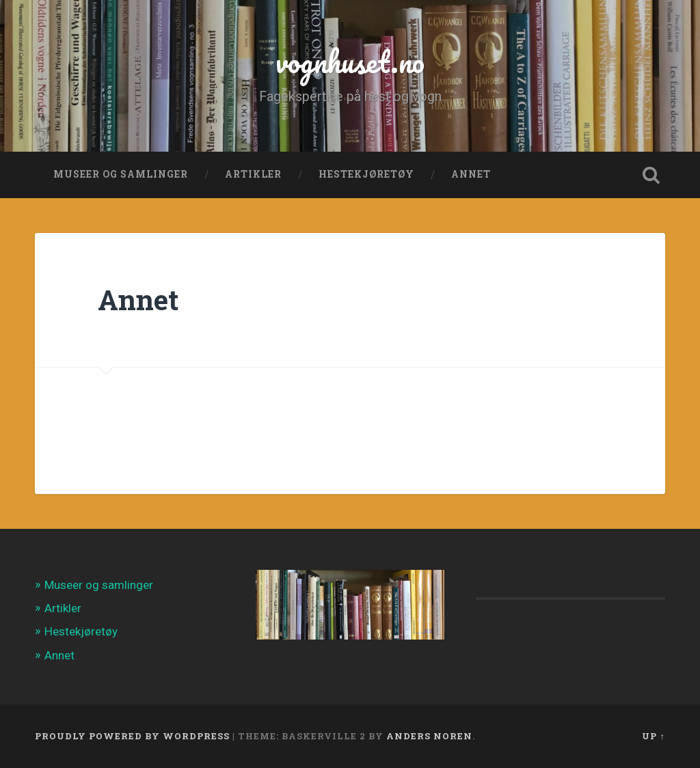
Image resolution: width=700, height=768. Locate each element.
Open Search (651, 175)
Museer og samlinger (121, 174)
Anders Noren (429, 736)
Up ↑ (653, 736)
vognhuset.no (350, 61)
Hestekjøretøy (366, 174)
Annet (471, 174)
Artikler (253, 174)
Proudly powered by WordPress (132, 736)
